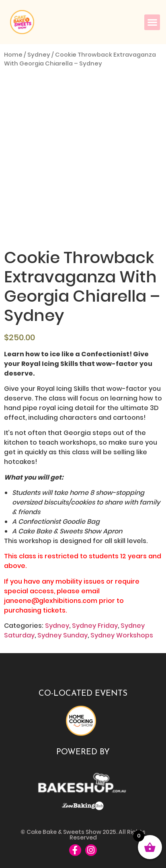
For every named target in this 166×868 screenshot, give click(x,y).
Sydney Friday (95, 626)
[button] (152, 22)
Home (13, 55)
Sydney (39, 55)
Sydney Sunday (63, 635)
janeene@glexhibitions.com (51, 601)
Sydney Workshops (122, 635)
